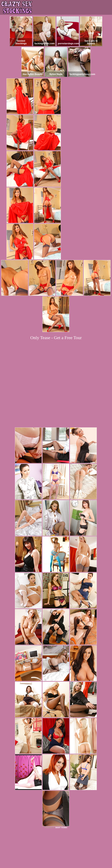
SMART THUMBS (61, 786)
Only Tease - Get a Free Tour (56, 338)
